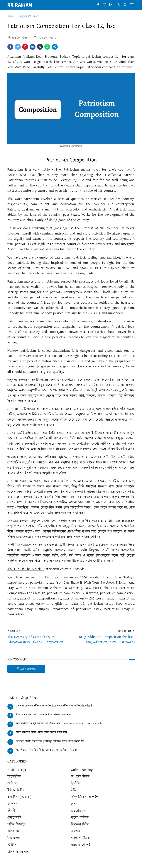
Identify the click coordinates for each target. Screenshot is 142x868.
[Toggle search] (125, 5)
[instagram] (104, 5)
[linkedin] (111, 5)
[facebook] (98, 5)
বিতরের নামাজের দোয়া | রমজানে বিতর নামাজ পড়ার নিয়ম (44, 715)
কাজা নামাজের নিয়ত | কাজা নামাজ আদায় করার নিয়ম (42, 732)
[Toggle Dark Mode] (119, 5)
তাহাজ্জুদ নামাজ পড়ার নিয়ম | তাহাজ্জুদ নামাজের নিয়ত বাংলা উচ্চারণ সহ (50, 741)
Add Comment (26, 669)
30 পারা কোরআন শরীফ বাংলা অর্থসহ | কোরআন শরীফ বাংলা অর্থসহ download (54, 706)
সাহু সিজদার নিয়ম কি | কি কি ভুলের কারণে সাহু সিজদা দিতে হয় (47, 750)
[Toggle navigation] (132, 5)
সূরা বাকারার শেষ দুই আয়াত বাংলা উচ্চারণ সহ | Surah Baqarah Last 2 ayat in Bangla (59, 723)
